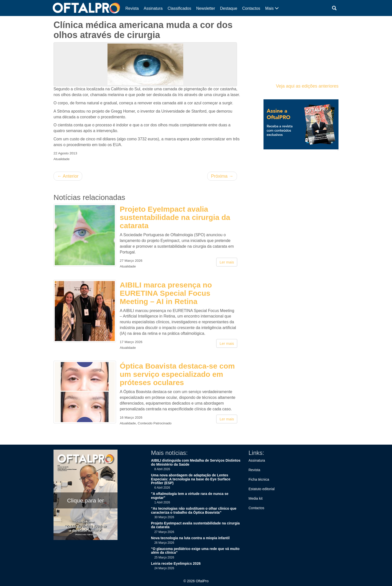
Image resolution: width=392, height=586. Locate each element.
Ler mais (227, 262)
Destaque (229, 8)
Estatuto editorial (261, 489)
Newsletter (206, 8)
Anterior (68, 176)
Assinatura (153, 8)
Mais (272, 8)
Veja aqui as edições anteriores (307, 86)
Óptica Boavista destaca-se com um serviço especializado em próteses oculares (177, 374)
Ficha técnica (259, 479)
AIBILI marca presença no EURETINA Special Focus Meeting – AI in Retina (166, 293)
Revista (132, 8)
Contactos (251, 8)
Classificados (179, 8)
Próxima (222, 176)
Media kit (255, 498)
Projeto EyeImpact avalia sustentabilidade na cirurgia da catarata (175, 217)
